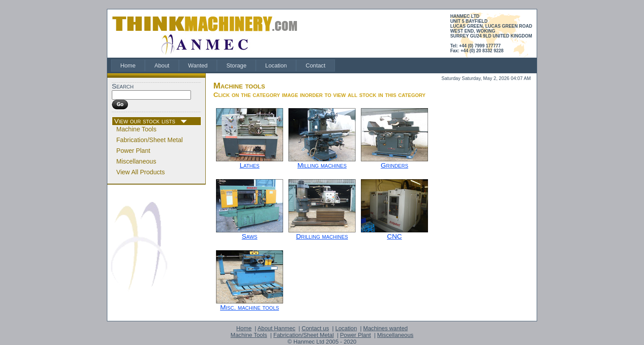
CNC (394, 236)
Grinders (394, 165)
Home (128, 65)
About (162, 65)
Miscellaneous (136, 161)
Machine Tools (136, 129)
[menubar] (223, 65)
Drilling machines (322, 236)
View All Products (141, 172)
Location (276, 65)
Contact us (315, 328)
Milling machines (322, 165)
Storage (236, 65)
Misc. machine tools (250, 307)
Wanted (198, 65)
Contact (315, 65)
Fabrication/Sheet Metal (150, 140)
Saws (250, 236)
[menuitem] (128, 65)
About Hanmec (277, 328)
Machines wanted (386, 328)
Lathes (250, 165)
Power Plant (133, 151)
